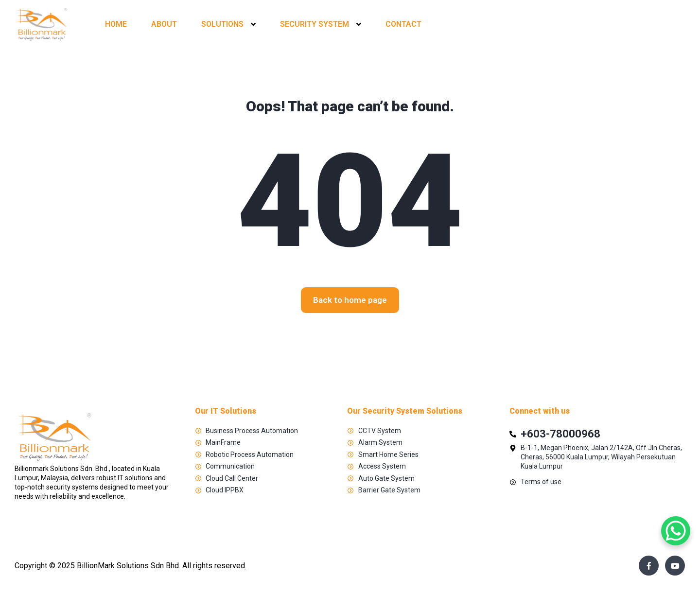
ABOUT (164, 24)
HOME (116, 24)
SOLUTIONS (222, 24)
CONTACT (403, 24)
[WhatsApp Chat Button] (676, 531)
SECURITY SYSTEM (315, 24)
